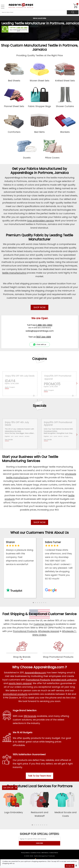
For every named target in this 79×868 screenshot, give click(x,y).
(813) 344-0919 (43, 337)
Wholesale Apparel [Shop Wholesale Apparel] (49, 631)
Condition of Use (35, 853)
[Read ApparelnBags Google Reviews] (59, 560)
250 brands (30, 716)
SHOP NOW (40, 307)
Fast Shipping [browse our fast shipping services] (13, 614)
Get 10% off (8, 788)
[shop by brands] (22, 650)
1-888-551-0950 (22, 28)
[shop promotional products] (58, 650)
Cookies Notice (54, 853)
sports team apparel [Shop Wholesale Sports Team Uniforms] (20, 683)
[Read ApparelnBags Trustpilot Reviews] (20, 553)
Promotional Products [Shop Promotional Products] (25, 631)
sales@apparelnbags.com (40, 331)
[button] (33, 603)
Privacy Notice (25, 853)
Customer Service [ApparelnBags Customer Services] (43, 624)
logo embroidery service (40, 221)
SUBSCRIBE (39, 843)
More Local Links (40, 18)
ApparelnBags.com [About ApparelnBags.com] (35, 673)
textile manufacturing (14, 273)
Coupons (39, 359)
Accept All (70, 866)
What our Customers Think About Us (40, 533)
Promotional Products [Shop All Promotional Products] (38, 680)
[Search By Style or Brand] (34, 12)
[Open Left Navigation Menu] (3, 7)
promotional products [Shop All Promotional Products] (15, 694)
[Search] (73, 12)
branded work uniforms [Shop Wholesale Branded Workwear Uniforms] (64, 680)
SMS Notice (45, 853)
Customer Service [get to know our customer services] (62, 614)
